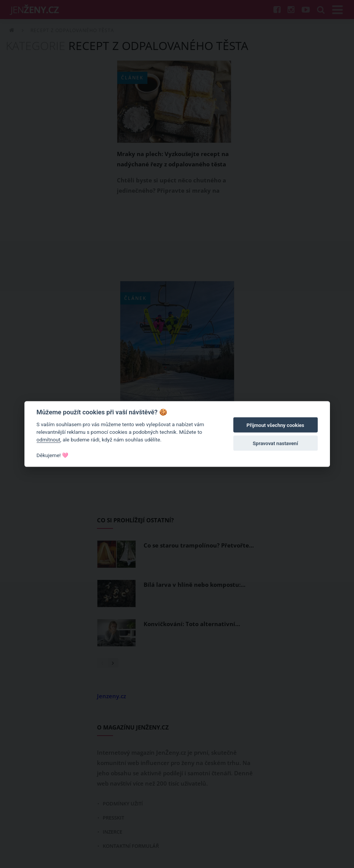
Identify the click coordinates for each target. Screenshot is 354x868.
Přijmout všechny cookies (276, 425)
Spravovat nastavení (276, 444)
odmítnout (48, 440)
